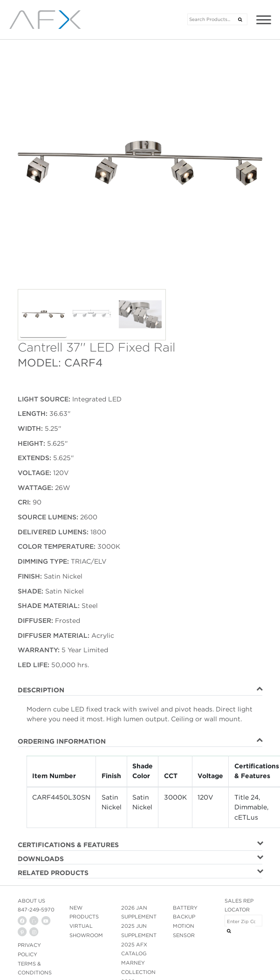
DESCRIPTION (41, 690)
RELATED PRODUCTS (53, 873)
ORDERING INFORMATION (62, 741)
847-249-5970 (36, 910)
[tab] (140, 690)
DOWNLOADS (41, 859)
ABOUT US (31, 901)
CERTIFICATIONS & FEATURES (68, 845)
